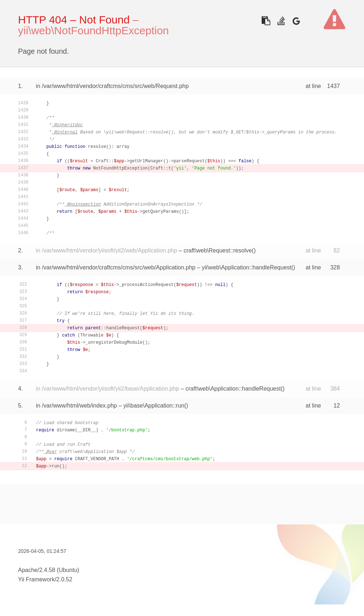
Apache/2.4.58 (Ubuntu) (49, 570)
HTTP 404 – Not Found (74, 20)
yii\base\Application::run (154, 406)
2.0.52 (64, 579)
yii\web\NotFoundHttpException (94, 30)
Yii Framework (36, 579)
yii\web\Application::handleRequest (247, 267)
